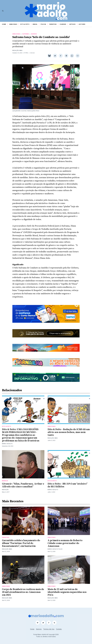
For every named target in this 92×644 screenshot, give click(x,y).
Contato (59, 629)
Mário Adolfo (7, 444)
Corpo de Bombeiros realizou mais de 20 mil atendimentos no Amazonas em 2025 (23, 592)
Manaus (5, 481)
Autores (82, 24)
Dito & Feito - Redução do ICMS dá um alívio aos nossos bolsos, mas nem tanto (69, 432)
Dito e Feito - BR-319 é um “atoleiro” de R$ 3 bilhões (68, 485)
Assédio (34, 34)
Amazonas (13, 24)
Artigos (72, 24)
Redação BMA (17, 50)
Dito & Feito (25, 24)
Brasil (35, 24)
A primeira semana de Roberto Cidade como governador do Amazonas (65, 543)
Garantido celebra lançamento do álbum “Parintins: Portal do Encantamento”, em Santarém (21, 543)
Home (4, 24)
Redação (5, 490)
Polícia (43, 24)
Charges (63, 24)
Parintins (53, 24)
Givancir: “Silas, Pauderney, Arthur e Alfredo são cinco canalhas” (23, 485)
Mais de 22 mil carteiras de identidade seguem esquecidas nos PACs (67, 592)
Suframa (26, 34)
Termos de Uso (49, 629)
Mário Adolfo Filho (55, 549)
